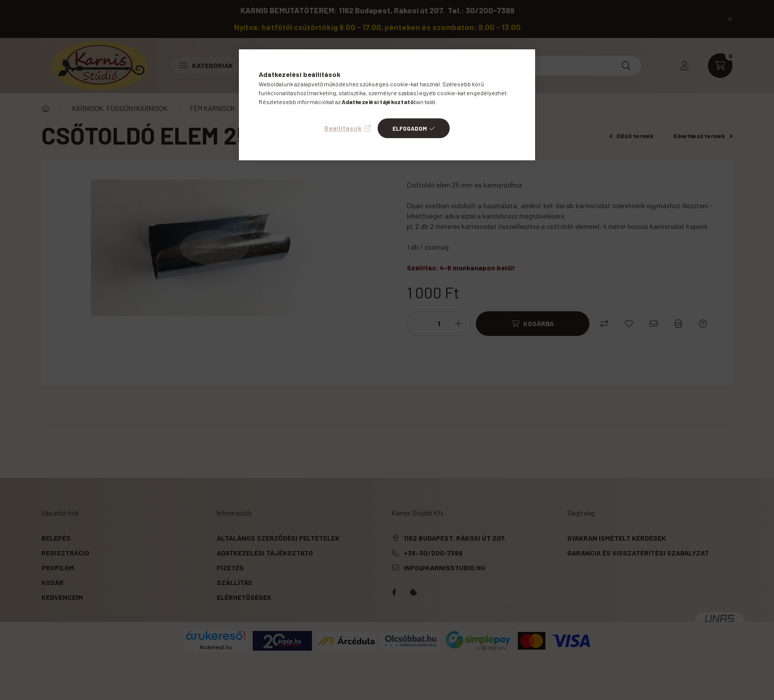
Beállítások (343, 128)
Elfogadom (410, 128)
